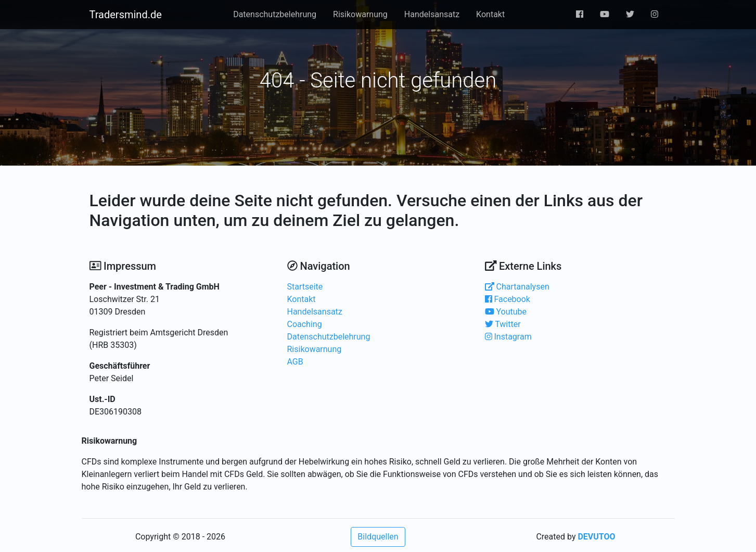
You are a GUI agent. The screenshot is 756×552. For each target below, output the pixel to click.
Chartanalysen (517, 287)
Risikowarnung (360, 14)
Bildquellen (378, 537)
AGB (295, 362)
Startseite (305, 287)
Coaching (305, 324)
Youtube (506, 312)
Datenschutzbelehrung (275, 14)
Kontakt (490, 14)
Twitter (503, 324)
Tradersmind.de (126, 15)
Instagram (508, 337)
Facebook (508, 299)
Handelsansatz (432, 14)
